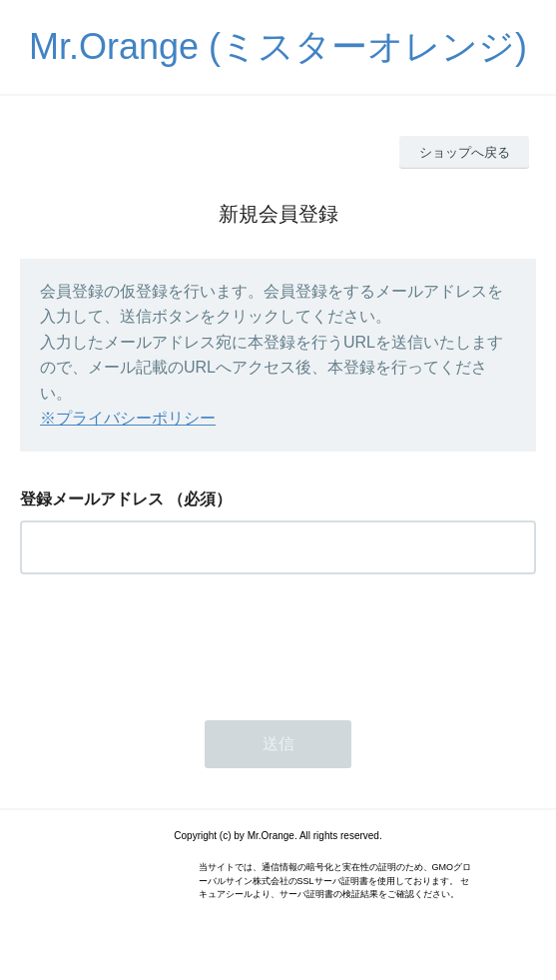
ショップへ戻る (465, 152)
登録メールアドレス (92, 499)
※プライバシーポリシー (128, 418)
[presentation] (172, 641)
